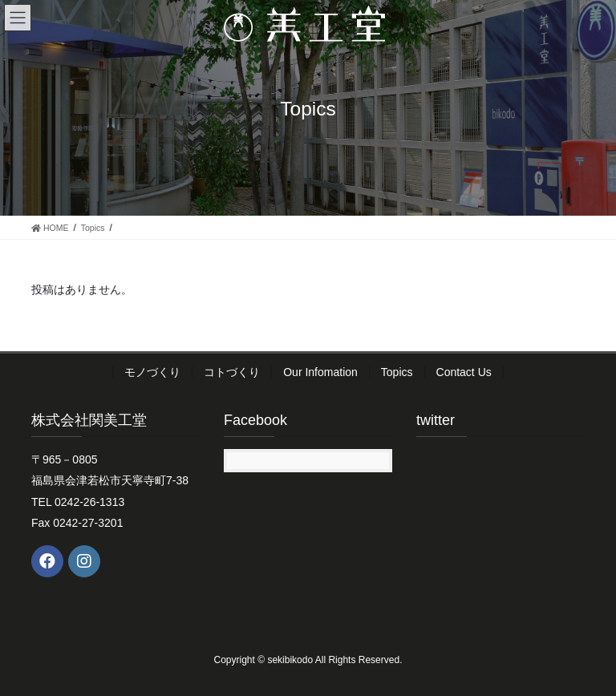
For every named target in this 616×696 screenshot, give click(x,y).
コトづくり (232, 372)
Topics (397, 372)
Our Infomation (320, 372)
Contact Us (464, 372)
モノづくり (152, 372)
